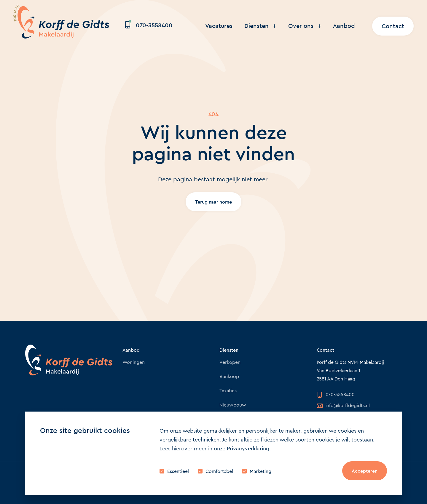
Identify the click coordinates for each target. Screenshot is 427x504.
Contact (393, 26)
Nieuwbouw (233, 405)
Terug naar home (214, 202)
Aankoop (229, 376)
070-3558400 (149, 25)
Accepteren (365, 471)
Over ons (305, 26)
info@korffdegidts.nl (343, 405)
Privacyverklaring (248, 449)
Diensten (260, 26)
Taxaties (228, 391)
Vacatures (219, 26)
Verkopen (230, 362)
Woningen (134, 362)
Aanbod (344, 26)
